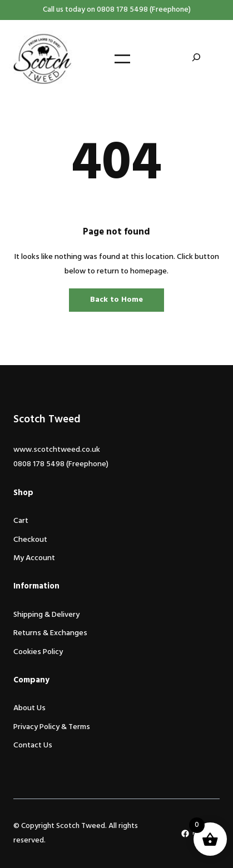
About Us (29, 708)
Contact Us (33, 745)
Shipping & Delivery (46, 615)
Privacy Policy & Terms (52, 727)
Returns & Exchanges (50, 633)
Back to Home (116, 300)
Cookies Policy (38, 652)
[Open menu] (122, 59)
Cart (21, 521)
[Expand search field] (196, 59)
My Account (34, 558)
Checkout (30, 540)
